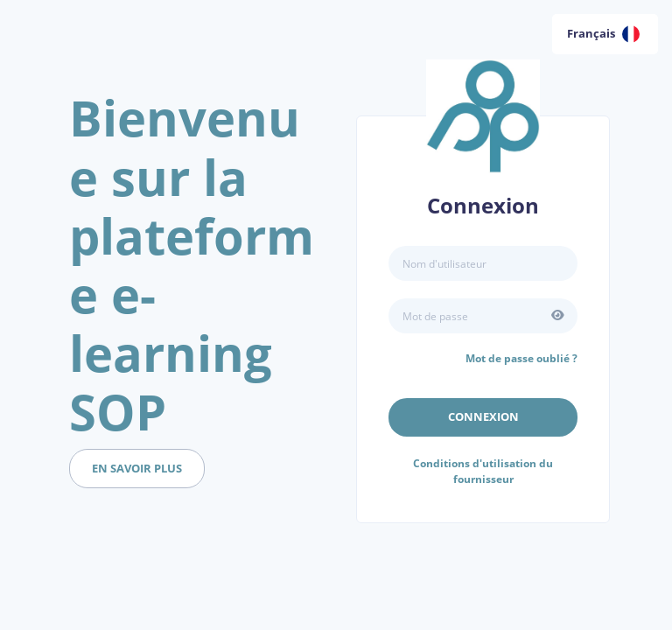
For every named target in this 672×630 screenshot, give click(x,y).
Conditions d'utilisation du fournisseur (483, 471)
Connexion (483, 416)
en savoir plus (137, 468)
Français (603, 34)
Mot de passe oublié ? (521, 358)
